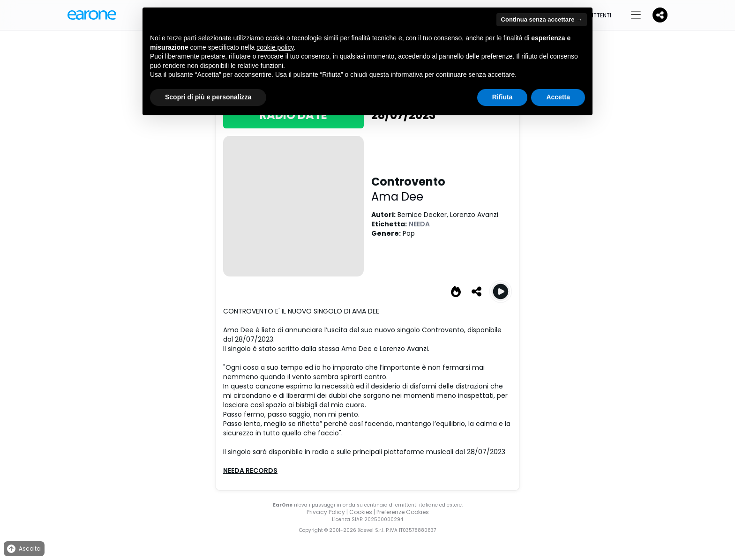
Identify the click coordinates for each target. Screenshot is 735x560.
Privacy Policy (326, 512)
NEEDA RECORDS (250, 470)
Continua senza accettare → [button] (542, 19)
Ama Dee (397, 197)
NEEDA (419, 224)
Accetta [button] (558, 97)
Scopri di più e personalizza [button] (208, 97)
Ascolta (23, 549)
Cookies (361, 512)
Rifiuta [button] (502, 97)
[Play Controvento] (501, 291)
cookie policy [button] (275, 47)
